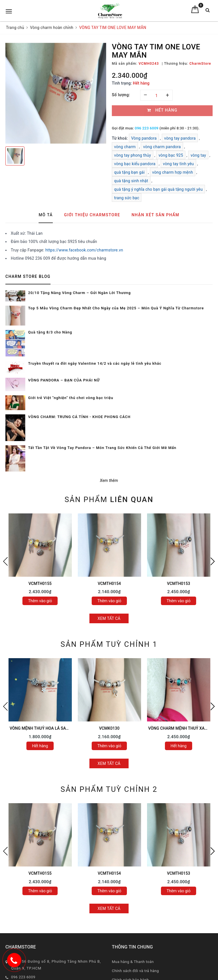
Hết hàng (40, 746)
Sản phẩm (109, 500)
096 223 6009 (147, 128)
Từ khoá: (120, 138)
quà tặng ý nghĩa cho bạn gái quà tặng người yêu (158, 189)
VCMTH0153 (179, 584)
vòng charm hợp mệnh (173, 172)
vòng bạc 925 (171, 155)
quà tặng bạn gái (129, 172)
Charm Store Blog (28, 276)
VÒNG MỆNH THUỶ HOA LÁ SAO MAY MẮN (49, 728)
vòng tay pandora (180, 138)
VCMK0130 (109, 728)
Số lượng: (121, 95)
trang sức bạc (127, 198)
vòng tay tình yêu (178, 164)
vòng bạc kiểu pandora (135, 164)
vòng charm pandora (162, 147)
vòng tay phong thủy (133, 155)
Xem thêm (109, 480)
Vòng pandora (144, 138)
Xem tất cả (109, 618)
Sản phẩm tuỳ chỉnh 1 (109, 644)
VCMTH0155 (40, 584)
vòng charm (125, 147)
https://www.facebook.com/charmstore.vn (84, 250)
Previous (5, 561)
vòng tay (198, 155)
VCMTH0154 (109, 584)
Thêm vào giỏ (40, 601)
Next (213, 561)
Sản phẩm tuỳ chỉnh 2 (109, 789)
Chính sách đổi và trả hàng (135, 971)
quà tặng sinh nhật (131, 181)
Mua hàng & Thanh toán (133, 962)
